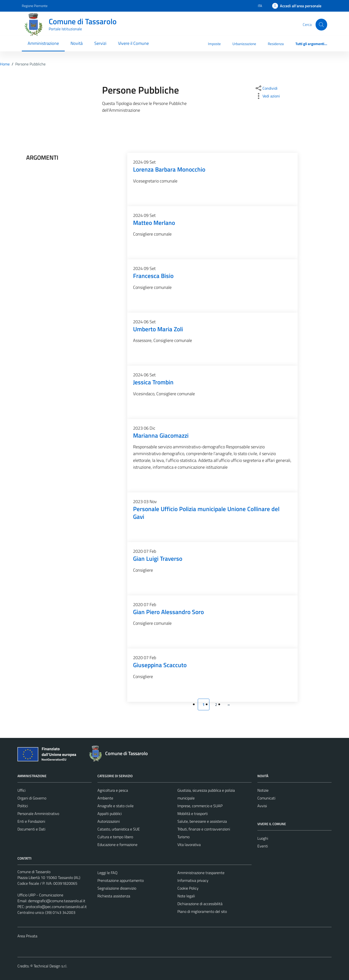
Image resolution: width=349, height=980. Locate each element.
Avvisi (262, 806)
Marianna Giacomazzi (161, 435)
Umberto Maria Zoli (158, 329)
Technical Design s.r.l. (50, 966)
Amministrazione (43, 43)
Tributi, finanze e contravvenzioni (204, 829)
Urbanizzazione (244, 44)
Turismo (183, 837)
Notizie (263, 790)
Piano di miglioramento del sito (202, 911)
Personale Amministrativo (38, 814)
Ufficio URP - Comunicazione (40, 895)
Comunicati (266, 798)
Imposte (214, 44)
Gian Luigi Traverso (158, 558)
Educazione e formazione (117, 845)
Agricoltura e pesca (113, 790)
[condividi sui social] (266, 88)
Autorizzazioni (109, 821)
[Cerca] (321, 24)
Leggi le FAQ (107, 873)
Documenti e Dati (31, 829)
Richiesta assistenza (114, 896)
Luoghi (263, 838)
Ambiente (105, 798)
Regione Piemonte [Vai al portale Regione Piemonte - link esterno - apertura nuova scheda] (35, 6)
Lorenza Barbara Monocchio (169, 169)
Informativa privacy (193, 880)
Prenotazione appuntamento (121, 880)
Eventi (263, 846)
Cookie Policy (188, 888)
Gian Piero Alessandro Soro (168, 612)
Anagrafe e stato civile (115, 806)
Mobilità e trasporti (193, 814)
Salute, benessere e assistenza (202, 821)
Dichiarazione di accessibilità (200, 904)
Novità (77, 43)
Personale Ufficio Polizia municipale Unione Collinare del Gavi (206, 513)
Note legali (186, 896)
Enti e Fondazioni (31, 821)
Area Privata (27, 936)
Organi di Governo (32, 798)
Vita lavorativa (189, 845)
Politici (23, 806)
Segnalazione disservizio (117, 888)
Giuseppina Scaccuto (160, 665)
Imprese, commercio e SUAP (200, 806)
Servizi (100, 43)
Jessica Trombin (153, 382)
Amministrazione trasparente (201, 873)
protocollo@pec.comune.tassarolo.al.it (56, 907)
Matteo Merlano (154, 223)
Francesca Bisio (153, 276)
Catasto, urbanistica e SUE (119, 829)
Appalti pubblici (110, 814)
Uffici (21, 790)
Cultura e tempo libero (115, 837)
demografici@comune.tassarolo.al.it (57, 901)
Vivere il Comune (133, 43)
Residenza (276, 44)
